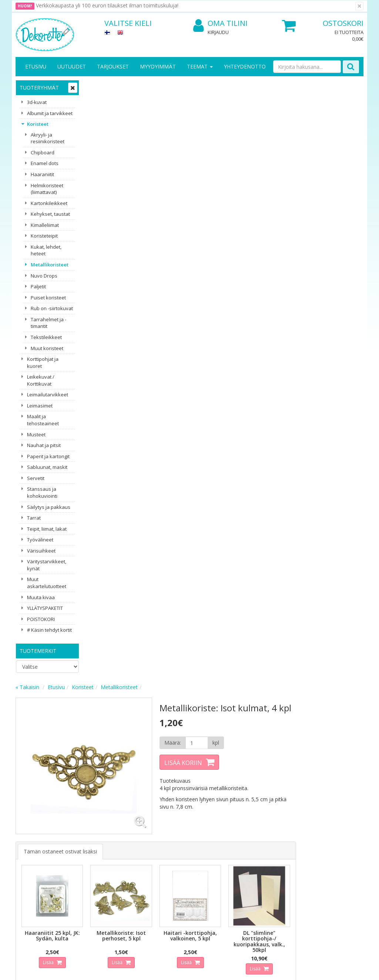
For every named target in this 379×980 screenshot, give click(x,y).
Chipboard (43, 152)
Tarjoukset (113, 66)
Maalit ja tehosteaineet (43, 420)
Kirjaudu (218, 32)
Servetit (36, 478)
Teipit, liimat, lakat (47, 529)
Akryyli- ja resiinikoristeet (48, 138)
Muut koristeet (47, 348)
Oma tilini (220, 24)
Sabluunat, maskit (47, 467)
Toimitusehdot (88, 844)
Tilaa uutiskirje (130, 792)
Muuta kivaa (41, 597)
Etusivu (36, 66)
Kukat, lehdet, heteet (46, 250)
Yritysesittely (32, 833)
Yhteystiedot (32, 844)
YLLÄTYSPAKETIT (45, 608)
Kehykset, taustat (50, 214)
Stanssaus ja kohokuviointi (42, 492)
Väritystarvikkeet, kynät (47, 565)
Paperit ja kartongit (48, 456)
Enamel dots (45, 163)
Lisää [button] (120, 359)
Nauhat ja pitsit (44, 445)
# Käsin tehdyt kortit (49, 630)
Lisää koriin (252, 162)
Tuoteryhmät (39, 88)
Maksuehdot (85, 866)
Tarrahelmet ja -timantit (48, 323)
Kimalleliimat (45, 225)
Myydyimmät (158, 66)
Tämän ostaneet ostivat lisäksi (131, 249)
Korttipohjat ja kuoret (43, 363)
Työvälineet (40, 540)
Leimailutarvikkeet (48, 395)
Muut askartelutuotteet (47, 583)
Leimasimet (40, 406)
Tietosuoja (83, 833)
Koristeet (38, 124)
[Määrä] (266, 142)
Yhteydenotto (245, 66)
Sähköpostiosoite (132, 762)
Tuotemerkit (38, 651)
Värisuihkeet (41, 551)
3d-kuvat (37, 102)
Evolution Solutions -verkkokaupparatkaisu (316, 969)
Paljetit (38, 286)
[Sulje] (359, 6)
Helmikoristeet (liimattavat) (47, 189)
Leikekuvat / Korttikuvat (41, 380)
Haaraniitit (42, 174)
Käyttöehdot (85, 855)
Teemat (200, 66)
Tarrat (34, 518)
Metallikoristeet (50, 265)
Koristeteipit (44, 236)
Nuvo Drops (44, 276)
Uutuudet (72, 66)
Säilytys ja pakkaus (49, 507)
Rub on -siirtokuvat (52, 308)
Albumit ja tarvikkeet (50, 113)
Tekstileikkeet (46, 337)
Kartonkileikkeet (49, 203)
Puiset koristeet (48, 298)
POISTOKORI (41, 619)
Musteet (36, 434)
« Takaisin (98, 86)
